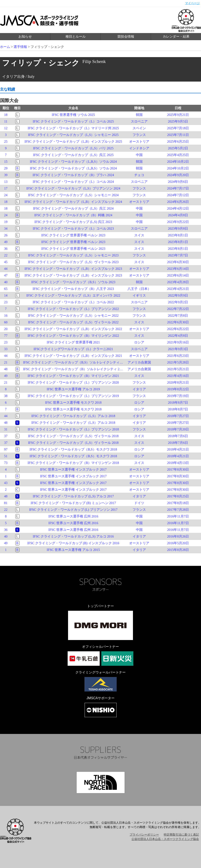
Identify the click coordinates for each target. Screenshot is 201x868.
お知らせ (25, 36)
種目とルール (76, 36)
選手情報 (20, 47)
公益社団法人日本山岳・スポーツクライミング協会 (165, 839)
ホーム (5, 47)
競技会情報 (126, 36)
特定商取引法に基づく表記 (181, 835)
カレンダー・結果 (176, 36)
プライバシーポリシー (144, 835)
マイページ (192, 3)
